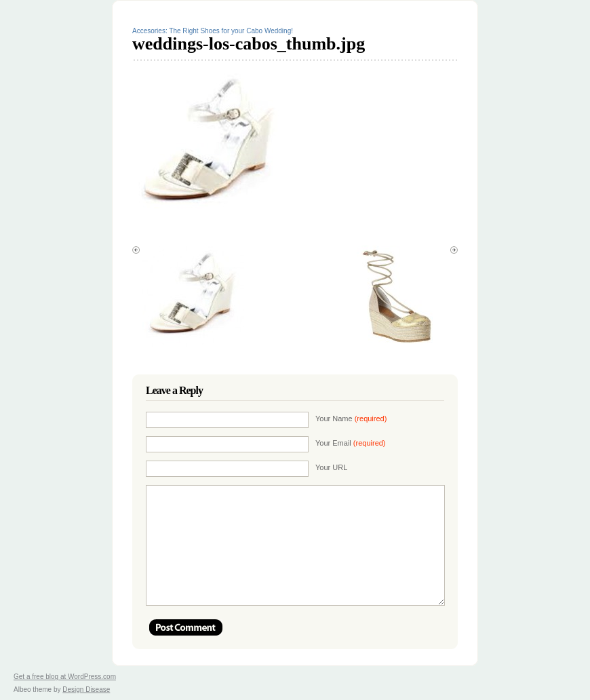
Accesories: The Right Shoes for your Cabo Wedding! (213, 31)
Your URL (331, 467)
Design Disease (86, 689)
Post (186, 627)
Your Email (351, 443)
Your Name (351, 419)
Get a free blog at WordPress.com (65, 677)
